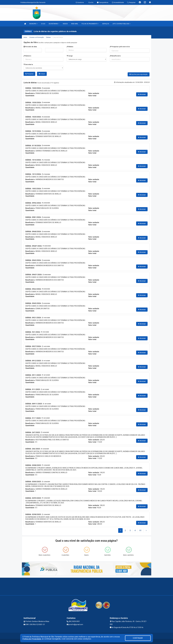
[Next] (140, 530)
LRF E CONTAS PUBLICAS (122, 24)
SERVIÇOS (106, 24)
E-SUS (43, 24)
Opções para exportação (139, 74)
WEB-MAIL (75, 24)
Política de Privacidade (32, 639)
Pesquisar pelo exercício (120, 47)
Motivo (70, 47)
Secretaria (28, 64)
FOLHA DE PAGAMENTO (90, 24)
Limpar (42, 74)
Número (27, 56)
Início (25, 37)
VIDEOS (65, 24)
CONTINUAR (138, 638)
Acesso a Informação (37, 37)
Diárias (48, 37)
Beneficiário (115, 56)
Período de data (30, 47)
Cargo (70, 56)
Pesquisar (29, 74)
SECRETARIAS (54, 24)
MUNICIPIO (34, 24)
